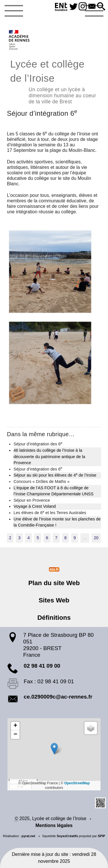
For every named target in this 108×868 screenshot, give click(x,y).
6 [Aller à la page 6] (47, 538)
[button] (101, 7)
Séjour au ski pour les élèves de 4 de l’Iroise (55, 475)
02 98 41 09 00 (42, 666)
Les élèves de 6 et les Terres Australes (50, 512)
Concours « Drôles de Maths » (41, 481)
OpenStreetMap (77, 783)
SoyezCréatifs (67, 836)
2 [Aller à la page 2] (10, 538)
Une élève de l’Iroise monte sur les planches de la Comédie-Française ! (57, 522)
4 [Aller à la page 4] (29, 538)
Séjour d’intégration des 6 (38, 444)
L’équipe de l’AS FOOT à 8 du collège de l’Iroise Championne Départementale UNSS (54, 491)
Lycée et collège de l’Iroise (54, 81)
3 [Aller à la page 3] (19, 538)
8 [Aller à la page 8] (65, 538)
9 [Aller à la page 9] (75, 538)
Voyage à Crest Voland (35, 506)
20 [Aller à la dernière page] (96, 538)
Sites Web (54, 600)
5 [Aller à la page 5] (38, 538)
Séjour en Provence (32, 500)
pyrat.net (28, 836)
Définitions (54, 618)
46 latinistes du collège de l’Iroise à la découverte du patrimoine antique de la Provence (49, 457)
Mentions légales (54, 825)
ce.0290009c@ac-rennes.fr (58, 697)
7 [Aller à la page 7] (56, 538)
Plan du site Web (54, 583)
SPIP (101, 836)
